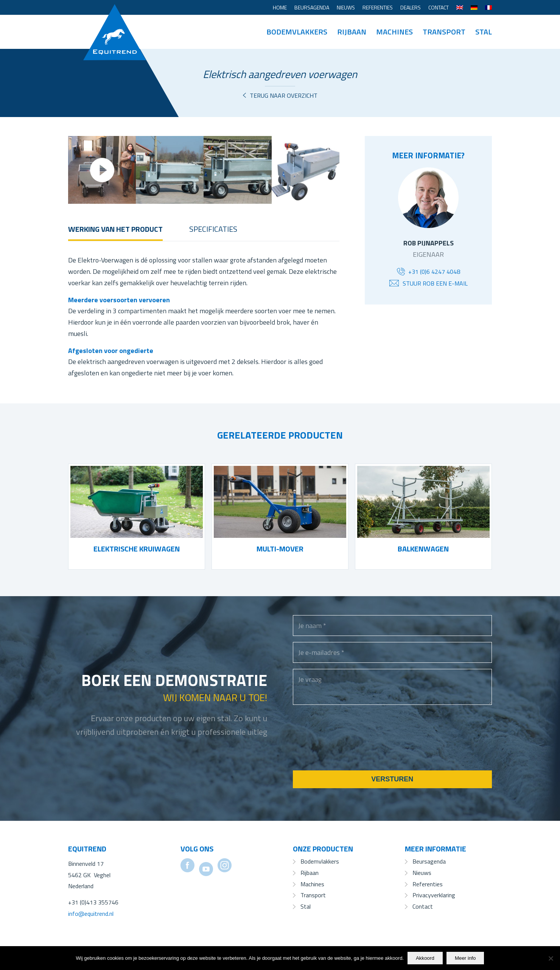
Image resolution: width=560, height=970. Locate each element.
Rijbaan (310, 873)
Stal (306, 906)
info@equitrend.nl (91, 914)
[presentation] (350, 747)
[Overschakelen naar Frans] (488, 8)
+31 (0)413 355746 (93, 902)
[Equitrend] (115, 21)
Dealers (411, 7)
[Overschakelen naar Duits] (474, 8)
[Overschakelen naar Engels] (460, 8)
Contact (439, 7)
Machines (312, 884)
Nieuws (346, 7)
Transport (313, 895)
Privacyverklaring (434, 895)
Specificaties (213, 229)
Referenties (378, 7)
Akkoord (425, 958)
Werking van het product (115, 229)
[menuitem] (280, 8)
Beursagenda (312, 7)
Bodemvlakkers (320, 861)
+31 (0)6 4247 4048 (434, 272)
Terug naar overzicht (284, 95)
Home (280, 7)
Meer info (465, 958)
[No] (551, 958)
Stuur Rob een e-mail (435, 283)
